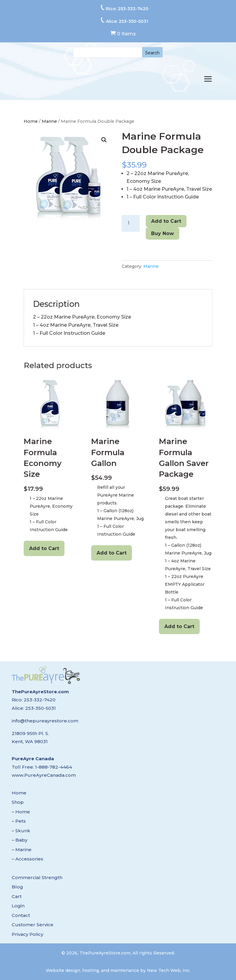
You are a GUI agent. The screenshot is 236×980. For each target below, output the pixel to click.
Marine (49, 121)
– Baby (19, 840)
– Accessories (27, 859)
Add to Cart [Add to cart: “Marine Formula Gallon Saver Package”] (179, 626)
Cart (17, 896)
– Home (21, 812)
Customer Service (33, 925)
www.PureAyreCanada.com (44, 775)
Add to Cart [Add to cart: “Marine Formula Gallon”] (112, 553)
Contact (21, 915)
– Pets (19, 821)
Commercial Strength (37, 877)
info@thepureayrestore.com (45, 721)
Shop (18, 802)
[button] (104, 140)
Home (31, 121)
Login (18, 906)
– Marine (22, 850)
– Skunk (21, 831)
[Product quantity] (131, 223)
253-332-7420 (133, 9)
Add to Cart (166, 221)
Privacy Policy (27, 934)
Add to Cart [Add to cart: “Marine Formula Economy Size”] (44, 548)
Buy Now (163, 233)
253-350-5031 (133, 21)
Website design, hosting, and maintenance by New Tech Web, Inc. (118, 970)
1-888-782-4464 (54, 767)
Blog (17, 887)
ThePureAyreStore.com (40, 692)
